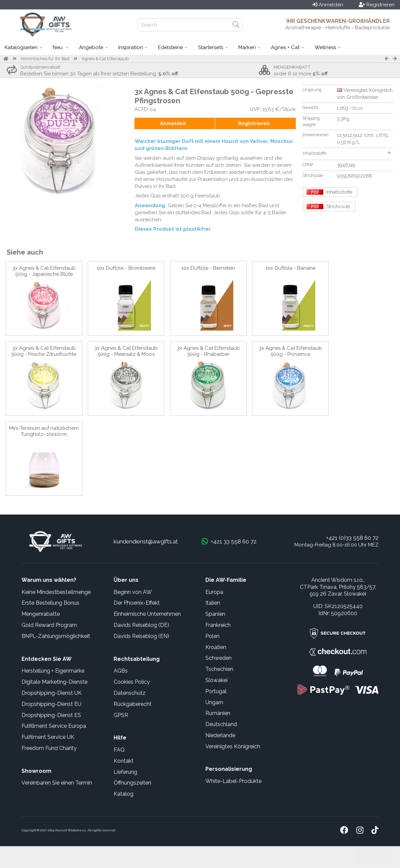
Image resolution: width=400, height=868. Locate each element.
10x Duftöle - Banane (291, 268)
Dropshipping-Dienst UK (52, 693)
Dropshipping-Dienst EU (51, 704)
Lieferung (125, 772)
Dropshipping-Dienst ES (51, 715)
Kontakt (124, 761)
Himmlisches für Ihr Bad (45, 59)
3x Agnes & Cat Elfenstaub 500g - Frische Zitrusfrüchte (44, 351)
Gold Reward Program (49, 625)
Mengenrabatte (41, 614)
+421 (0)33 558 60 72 (352, 538)
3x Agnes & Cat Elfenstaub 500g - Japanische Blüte (44, 271)
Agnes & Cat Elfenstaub (105, 59)
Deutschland (221, 724)
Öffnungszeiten (132, 783)
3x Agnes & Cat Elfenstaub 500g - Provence (290, 351)
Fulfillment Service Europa (54, 726)
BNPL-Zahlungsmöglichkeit (56, 636)
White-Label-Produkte (233, 781)
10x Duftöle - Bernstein (208, 268)
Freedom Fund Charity (49, 748)
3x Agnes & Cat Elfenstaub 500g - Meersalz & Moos (126, 351)
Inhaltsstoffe (347, 153)
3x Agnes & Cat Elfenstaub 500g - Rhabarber (208, 351)
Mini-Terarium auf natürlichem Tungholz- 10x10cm (44, 431)
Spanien (215, 614)
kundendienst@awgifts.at (146, 541)
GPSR (121, 715)
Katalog (124, 794)
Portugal (216, 691)
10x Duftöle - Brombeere (126, 268)
